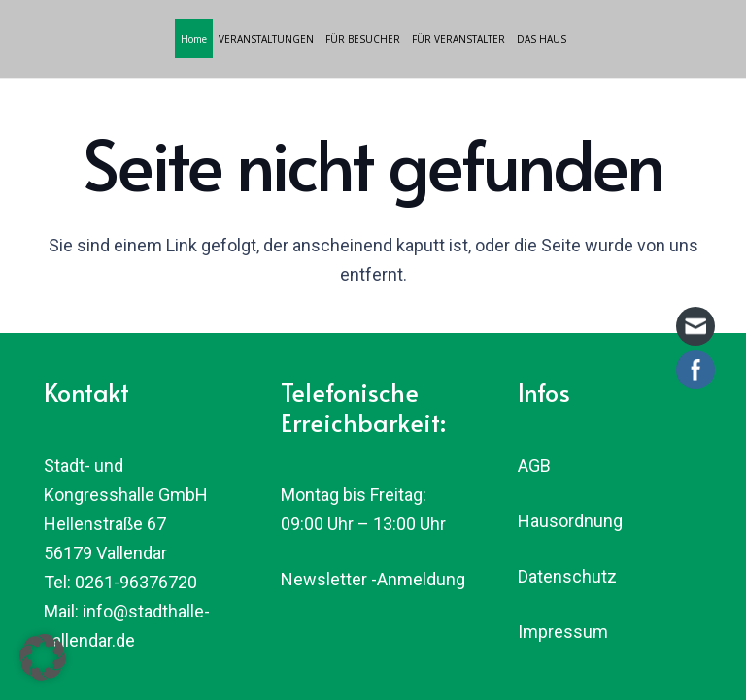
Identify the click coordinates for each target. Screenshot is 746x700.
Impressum (563, 632)
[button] (43, 657)
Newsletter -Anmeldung (373, 579)
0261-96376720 (136, 582)
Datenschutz (567, 576)
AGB (534, 466)
